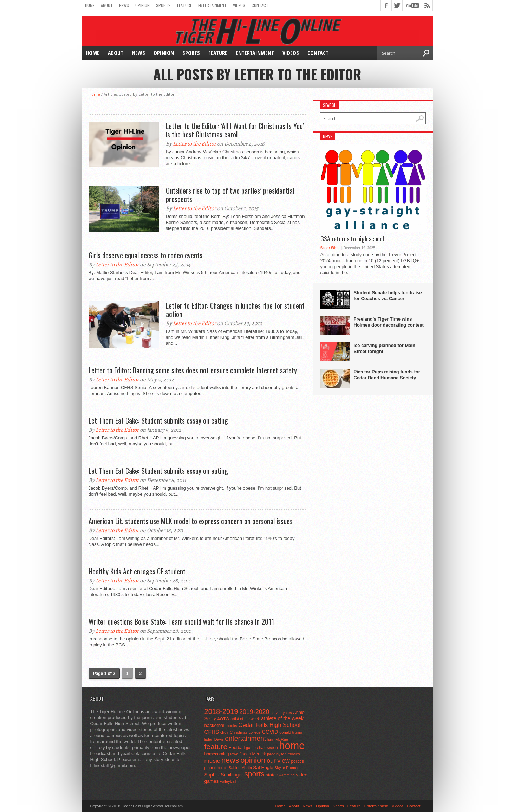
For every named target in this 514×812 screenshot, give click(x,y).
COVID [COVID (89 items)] (270, 732)
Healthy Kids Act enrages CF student (137, 571)
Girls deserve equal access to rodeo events (145, 255)
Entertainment (212, 5)
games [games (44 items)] (252, 748)
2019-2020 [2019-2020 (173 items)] (254, 712)
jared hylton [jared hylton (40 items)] (277, 754)
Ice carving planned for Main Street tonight (385, 348)
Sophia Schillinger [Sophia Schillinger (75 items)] (224, 775)
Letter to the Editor (194, 144)
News (124, 5)
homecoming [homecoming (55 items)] (217, 754)
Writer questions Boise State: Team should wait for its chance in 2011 (181, 621)
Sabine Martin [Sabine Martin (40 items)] (240, 768)
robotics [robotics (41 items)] (221, 768)
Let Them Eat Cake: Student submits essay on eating (158, 420)
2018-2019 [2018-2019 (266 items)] (221, 711)
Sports (163, 5)
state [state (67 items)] (271, 775)
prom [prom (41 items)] (209, 768)
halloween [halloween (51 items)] (268, 748)
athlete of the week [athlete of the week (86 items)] (282, 718)
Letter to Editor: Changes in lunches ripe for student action (235, 310)
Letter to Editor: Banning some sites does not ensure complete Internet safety (193, 370)
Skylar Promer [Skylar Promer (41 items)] (286, 768)
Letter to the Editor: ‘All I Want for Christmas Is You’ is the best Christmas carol (235, 130)
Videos (239, 5)
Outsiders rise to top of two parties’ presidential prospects (230, 195)
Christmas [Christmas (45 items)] (239, 732)
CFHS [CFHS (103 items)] (212, 732)
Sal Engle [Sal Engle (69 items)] (263, 768)
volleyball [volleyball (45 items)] (228, 781)
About (107, 5)
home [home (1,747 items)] (292, 745)
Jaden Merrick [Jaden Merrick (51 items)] (253, 754)
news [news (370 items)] (230, 760)
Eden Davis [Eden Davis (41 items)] (214, 739)
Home (90, 5)
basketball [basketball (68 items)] (215, 725)
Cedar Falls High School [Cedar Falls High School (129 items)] (270, 725)
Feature (184, 5)
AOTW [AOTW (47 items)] (223, 719)
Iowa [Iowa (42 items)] (234, 754)
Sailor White (331, 248)
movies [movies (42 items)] (294, 754)
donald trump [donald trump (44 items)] (291, 732)
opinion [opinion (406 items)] (253, 760)
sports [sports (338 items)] (254, 774)
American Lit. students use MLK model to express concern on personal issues (191, 521)
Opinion (142, 5)
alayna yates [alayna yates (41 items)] (281, 713)
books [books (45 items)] (232, 726)
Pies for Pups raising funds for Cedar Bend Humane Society (387, 375)
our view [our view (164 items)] (278, 761)
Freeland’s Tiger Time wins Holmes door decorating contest (389, 322)
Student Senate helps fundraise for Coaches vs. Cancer (388, 296)
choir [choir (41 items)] (224, 732)
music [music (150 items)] (212, 761)
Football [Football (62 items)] (237, 747)
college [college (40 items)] (255, 732)
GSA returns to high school (352, 239)
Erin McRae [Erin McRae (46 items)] (278, 739)
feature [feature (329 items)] (216, 746)
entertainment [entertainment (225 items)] (245, 738)
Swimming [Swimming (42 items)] (286, 775)
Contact (260, 5)
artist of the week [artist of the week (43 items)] (245, 719)
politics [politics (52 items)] (297, 761)
